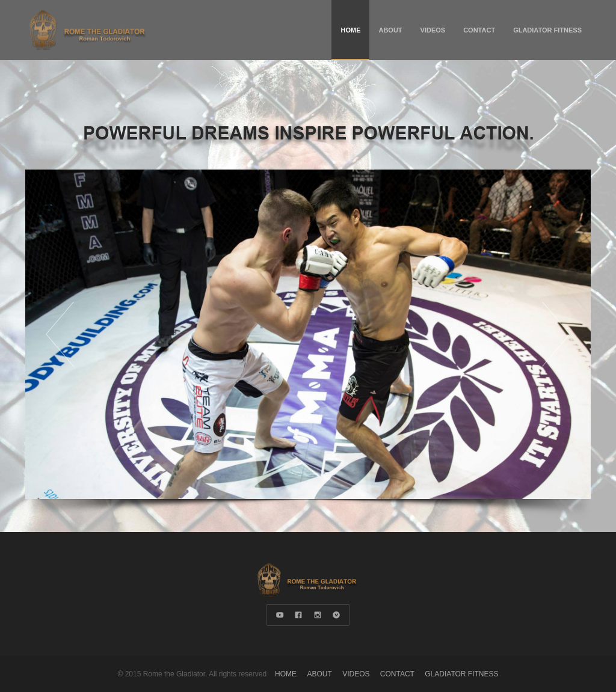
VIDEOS (433, 30)
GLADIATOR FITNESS (547, 30)
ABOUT (390, 30)
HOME (350, 30)
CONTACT (479, 30)
